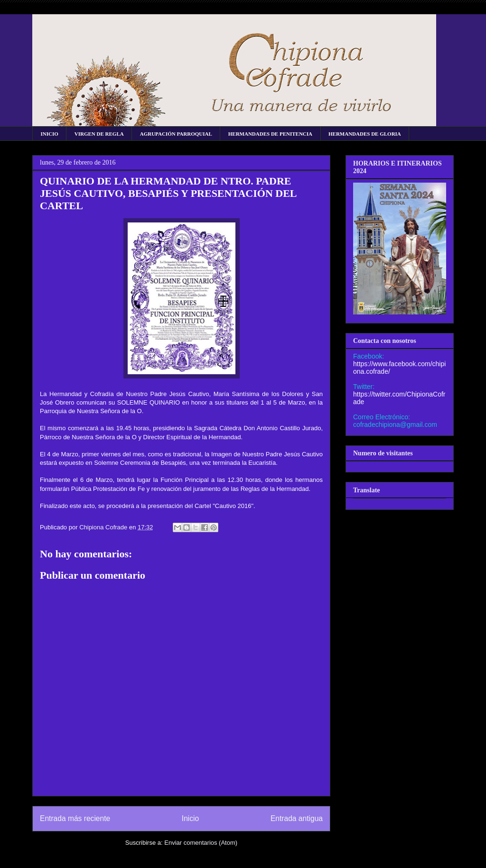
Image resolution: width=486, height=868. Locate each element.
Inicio (190, 818)
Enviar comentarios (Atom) (201, 843)
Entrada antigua (297, 818)
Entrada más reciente (75, 818)
